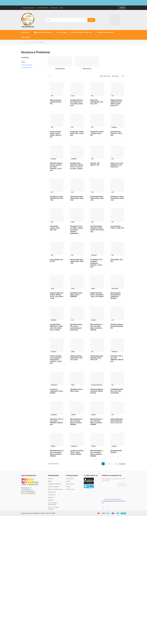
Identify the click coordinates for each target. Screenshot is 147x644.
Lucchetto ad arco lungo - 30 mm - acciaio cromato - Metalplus (77, 452)
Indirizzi (68, 481)
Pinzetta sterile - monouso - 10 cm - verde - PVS (55, 228)
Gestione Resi (54, 8)
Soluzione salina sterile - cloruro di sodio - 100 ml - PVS (77, 261)
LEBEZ (93, 288)
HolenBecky (114, 351)
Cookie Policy (52, 495)
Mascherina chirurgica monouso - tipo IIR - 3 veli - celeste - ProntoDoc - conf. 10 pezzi (56, 167)
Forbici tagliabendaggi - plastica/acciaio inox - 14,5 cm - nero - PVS (117, 421)
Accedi (122, 8)
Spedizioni (51, 500)
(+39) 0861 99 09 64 (42, 8)
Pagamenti (51, 497)
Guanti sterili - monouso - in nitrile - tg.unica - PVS (97, 133)
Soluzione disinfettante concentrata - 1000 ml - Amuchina (97, 391)
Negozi (50, 481)
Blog (62, 8)
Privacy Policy (52, 492)
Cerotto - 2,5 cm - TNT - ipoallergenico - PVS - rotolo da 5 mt (117, 165)
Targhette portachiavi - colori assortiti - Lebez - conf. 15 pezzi (77, 358)
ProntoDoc (114, 127)
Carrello (68, 487)
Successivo (122, 464)
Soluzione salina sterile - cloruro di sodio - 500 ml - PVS (97, 198)
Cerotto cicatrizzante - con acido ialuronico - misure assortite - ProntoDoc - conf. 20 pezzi (56, 359)
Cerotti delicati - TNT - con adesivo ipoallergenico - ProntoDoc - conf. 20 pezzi (96, 263)
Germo (73, 288)
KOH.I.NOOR (115, 288)
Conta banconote (60, 68)
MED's (73, 222)
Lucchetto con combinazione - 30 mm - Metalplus (57, 391)
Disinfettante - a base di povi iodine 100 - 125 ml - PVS (57, 198)
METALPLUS (54, 385)
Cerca (91, 20)
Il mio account (70, 489)
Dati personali (70, 479)
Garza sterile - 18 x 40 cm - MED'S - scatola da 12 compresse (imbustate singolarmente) (77, 230)
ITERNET (94, 320)
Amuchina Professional (97, 385)
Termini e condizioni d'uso (55, 489)
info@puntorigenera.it (28, 8)
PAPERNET (74, 159)
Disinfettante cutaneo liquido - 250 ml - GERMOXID (76, 295)
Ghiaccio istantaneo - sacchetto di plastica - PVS (56, 102)
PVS (52, 96)
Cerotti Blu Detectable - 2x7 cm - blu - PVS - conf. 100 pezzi (117, 391)
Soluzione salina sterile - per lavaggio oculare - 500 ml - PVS (97, 358)
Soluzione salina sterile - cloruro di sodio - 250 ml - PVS (77, 198)
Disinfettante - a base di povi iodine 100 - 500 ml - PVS (117, 198)
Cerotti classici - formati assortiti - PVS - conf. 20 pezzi (77, 133)
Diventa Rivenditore (53, 487)
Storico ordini (70, 484)
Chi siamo (51, 479)
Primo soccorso (87, 68)
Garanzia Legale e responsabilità (53, 504)
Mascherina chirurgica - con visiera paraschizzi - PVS (117, 326)
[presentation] (114, 493)
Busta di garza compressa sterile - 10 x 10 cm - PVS (97, 102)
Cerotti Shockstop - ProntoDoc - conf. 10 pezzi (116, 133)
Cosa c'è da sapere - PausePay (54, 508)
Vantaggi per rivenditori (55, 484)
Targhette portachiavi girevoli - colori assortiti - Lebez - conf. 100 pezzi (97, 295)
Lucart (73, 96)
